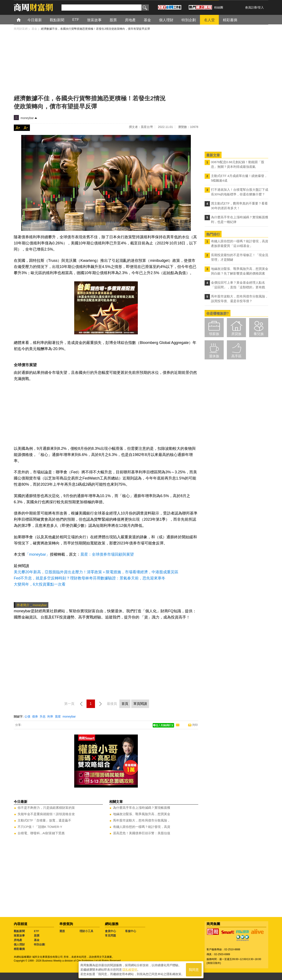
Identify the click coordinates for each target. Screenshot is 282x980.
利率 (50, 716)
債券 (35, 716)
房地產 (18, 940)
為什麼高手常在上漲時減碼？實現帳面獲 (142, 808)
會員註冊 (251, 7)
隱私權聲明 (130, 970)
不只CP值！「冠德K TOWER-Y (40, 827)
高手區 (236, 356)
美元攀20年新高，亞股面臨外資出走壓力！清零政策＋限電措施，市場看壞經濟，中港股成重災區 (96, 572)
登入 (261, 7)
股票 (37, 936)
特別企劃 (39, 944)
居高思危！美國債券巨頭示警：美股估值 (142, 833)
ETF (37, 931)
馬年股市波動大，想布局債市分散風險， (142, 820)
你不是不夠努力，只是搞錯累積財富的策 (46, 808)
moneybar (27, 118)
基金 (37, 940)
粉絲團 (219, 7)
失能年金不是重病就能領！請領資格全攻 (46, 814)
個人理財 (19, 944)
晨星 (58, 716)
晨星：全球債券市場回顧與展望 (107, 554)
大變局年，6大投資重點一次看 (40, 584)
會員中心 (110, 931)
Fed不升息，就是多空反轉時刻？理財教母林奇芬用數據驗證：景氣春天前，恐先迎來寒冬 (90, 578)
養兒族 (259, 334)
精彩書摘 (19, 949)
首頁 (23, 20)
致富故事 (19, 936)
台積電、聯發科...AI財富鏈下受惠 (41, 833)
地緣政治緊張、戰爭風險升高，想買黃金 (142, 814)
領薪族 (214, 334)
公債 (27, 716)
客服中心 (131, 931)
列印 (195, 725)
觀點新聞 (19, 931)
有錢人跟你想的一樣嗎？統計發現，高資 (142, 827)
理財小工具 (86, 931)
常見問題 (110, 936)
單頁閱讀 (140, 704)
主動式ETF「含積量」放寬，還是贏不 (44, 820)
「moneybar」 (38, 554)
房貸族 (236, 334)
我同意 (194, 970)
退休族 (214, 356)
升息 (43, 716)
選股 (62, 931)
